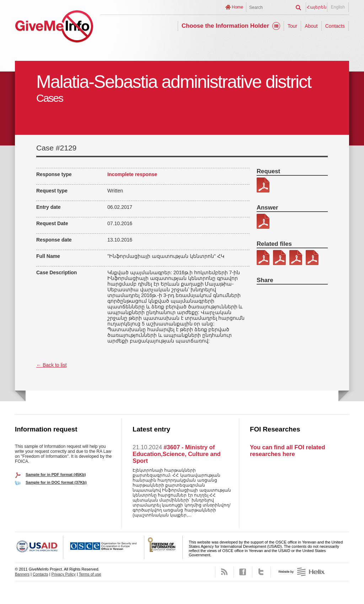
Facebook (243, 572)
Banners (22, 574)
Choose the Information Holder (225, 26)
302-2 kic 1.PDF (263, 258)
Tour (292, 26)
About (311, 26)
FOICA (164, 547)
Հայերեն (317, 7)
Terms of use (90, 574)
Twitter (261, 572)
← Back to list (52, 365)
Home (237, 7)
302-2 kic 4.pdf (312, 258)
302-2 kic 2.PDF (279, 258)
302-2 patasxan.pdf (263, 221)
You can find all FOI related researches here (287, 451)
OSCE (104, 547)
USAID (39, 547)
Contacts (335, 26)
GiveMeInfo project (54, 28)
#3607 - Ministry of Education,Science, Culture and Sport (177, 454)
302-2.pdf (263, 185)
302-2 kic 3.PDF (296, 258)
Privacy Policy (63, 574)
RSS (224, 572)
